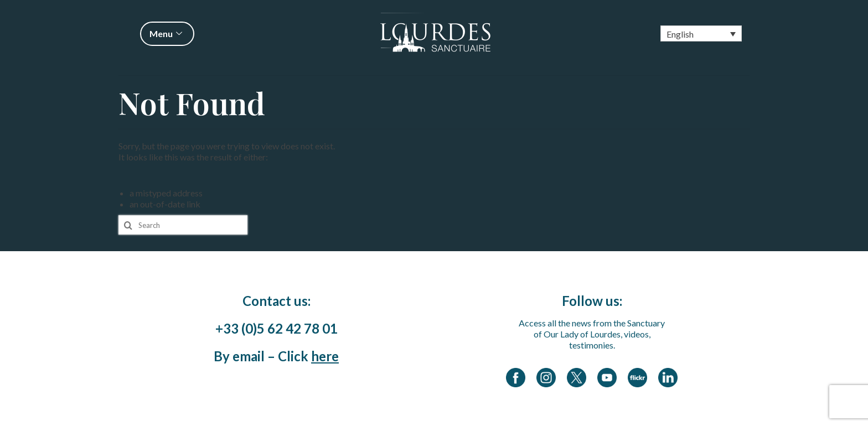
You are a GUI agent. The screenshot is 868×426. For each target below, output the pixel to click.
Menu (167, 33)
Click (308, 356)
